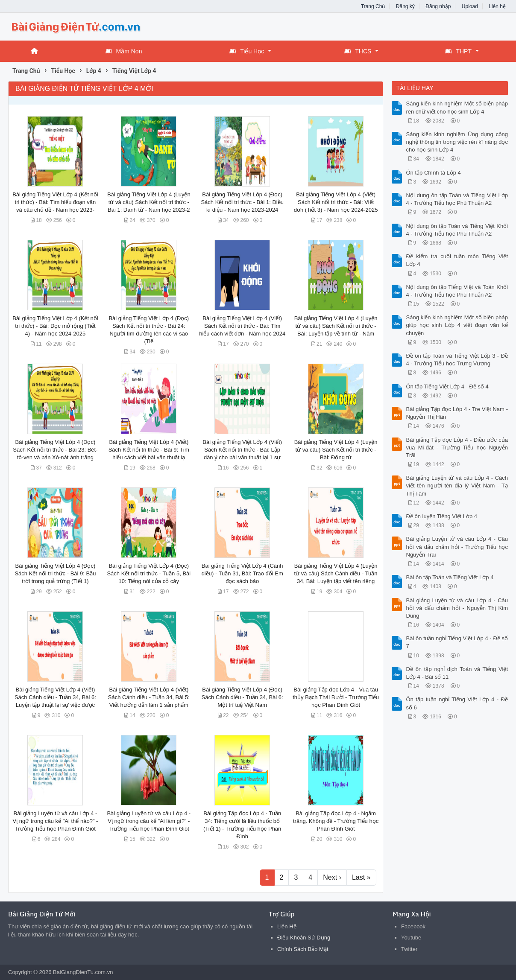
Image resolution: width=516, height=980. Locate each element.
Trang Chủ (373, 6)
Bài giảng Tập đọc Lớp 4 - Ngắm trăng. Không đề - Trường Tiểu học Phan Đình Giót (336, 821)
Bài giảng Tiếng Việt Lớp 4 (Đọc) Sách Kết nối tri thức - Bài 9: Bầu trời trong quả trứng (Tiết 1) (55, 573)
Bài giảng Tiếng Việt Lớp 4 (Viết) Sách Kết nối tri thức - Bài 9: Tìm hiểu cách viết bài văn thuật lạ (149, 450)
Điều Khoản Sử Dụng (304, 938)
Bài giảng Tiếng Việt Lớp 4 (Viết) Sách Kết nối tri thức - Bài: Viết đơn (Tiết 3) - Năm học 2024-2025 (336, 202)
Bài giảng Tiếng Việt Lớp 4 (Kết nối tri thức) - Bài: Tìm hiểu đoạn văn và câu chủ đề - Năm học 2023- (55, 202)
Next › (332, 877)
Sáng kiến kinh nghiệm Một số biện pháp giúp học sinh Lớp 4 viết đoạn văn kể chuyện (457, 325)
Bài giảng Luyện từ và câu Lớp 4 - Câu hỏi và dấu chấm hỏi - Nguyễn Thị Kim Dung (457, 608)
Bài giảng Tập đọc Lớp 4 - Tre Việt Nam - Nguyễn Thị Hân (457, 413)
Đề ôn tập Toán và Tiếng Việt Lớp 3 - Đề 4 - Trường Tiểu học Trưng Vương (457, 360)
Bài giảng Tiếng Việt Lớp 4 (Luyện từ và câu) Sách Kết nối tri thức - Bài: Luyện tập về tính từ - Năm (336, 326)
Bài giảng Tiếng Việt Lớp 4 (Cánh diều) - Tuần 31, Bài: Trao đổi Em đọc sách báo (242, 573)
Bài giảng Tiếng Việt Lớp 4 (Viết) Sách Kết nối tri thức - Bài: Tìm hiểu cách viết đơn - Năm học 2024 (242, 326)
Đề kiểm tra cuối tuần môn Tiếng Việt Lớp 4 (457, 260)
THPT (458, 51)
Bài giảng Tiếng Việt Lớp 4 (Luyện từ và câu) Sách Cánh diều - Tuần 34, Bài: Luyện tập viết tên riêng (336, 573)
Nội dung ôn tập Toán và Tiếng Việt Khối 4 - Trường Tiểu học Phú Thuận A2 (457, 230)
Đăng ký (405, 6)
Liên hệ (497, 6)
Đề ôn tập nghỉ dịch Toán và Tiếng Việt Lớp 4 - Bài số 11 (457, 673)
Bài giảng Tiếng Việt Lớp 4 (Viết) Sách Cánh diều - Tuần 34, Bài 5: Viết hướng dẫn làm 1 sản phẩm (149, 697)
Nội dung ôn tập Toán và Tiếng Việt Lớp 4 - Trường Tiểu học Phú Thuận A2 (457, 199)
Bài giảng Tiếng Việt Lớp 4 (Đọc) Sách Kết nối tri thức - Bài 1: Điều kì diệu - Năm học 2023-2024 (242, 202)
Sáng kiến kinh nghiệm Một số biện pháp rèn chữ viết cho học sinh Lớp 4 (457, 107)
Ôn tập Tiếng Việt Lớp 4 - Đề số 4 (447, 386)
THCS (358, 51)
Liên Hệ (287, 926)
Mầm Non (124, 51)
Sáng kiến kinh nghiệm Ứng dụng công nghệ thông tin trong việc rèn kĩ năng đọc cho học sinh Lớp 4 (457, 142)
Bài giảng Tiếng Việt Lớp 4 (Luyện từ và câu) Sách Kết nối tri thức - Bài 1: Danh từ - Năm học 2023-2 (149, 202)
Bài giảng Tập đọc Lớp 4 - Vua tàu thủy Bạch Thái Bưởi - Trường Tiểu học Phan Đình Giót (336, 697)
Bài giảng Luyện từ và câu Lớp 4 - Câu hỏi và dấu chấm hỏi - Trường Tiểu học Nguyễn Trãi (457, 547)
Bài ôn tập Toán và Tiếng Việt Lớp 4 (450, 577)
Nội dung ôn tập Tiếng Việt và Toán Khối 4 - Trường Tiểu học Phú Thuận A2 (457, 291)
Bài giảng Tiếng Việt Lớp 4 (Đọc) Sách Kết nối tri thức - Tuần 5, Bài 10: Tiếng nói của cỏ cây (149, 573)
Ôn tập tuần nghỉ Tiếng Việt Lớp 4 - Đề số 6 (457, 703)
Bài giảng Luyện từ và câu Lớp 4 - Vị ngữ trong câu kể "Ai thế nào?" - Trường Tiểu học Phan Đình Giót (55, 821)
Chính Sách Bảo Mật (303, 949)
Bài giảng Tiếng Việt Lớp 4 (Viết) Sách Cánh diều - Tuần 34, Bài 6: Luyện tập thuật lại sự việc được (55, 697)
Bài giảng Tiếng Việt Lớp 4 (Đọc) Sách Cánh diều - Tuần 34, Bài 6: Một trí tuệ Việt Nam (242, 697)
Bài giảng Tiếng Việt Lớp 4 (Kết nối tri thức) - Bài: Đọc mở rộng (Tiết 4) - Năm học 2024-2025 (55, 326)
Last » (361, 877)
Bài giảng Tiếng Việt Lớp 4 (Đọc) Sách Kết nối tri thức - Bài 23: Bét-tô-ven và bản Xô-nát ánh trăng (55, 450)
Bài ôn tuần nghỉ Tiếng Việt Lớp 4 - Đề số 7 (457, 642)
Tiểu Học (247, 51)
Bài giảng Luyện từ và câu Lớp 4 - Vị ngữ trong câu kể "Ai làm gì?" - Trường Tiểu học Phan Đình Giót (149, 821)
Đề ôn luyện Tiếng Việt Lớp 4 (442, 516)
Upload (470, 6)
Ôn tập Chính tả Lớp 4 (434, 173)
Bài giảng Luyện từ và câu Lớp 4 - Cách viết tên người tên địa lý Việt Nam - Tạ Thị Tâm (457, 486)
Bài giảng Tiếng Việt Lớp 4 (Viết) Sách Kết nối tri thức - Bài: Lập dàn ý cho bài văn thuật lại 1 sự (242, 450)
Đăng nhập (438, 6)
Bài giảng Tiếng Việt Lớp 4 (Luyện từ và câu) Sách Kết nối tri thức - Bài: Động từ (336, 450)
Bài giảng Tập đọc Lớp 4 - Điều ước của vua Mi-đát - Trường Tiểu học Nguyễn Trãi (457, 448)
